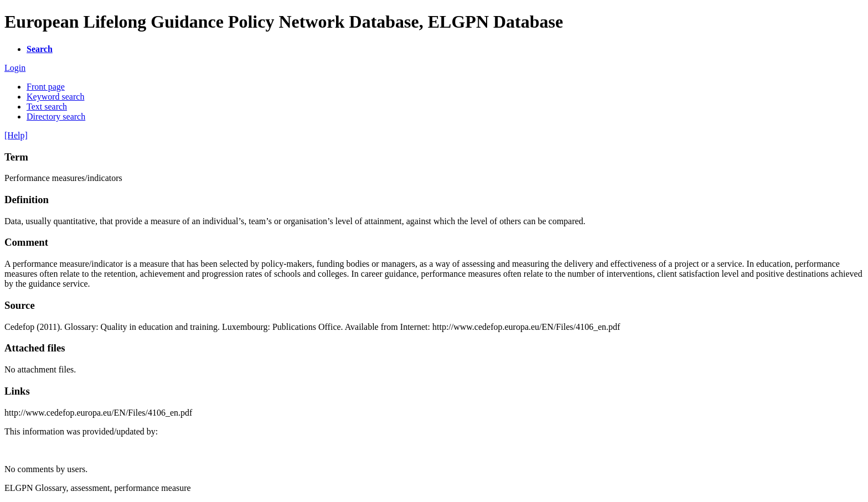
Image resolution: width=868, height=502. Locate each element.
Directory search (56, 117)
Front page (46, 87)
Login (15, 68)
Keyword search (55, 97)
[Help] (16, 135)
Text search (47, 107)
